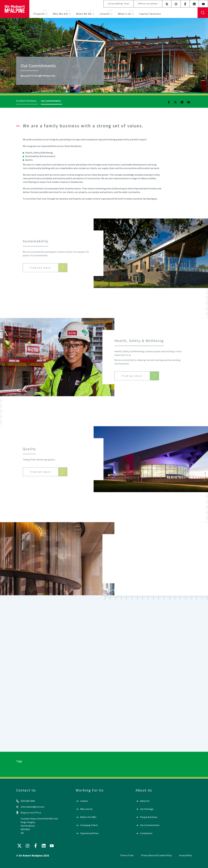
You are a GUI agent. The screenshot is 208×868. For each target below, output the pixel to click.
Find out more (41, 273)
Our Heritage (147, 809)
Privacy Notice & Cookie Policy (156, 855)
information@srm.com (33, 807)
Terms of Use (127, 855)
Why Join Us (86, 809)
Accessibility (186, 855)
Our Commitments (150, 825)
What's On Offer (88, 817)
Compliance (146, 833)
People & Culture (149, 817)
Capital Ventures (150, 14)
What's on (124, 14)
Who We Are (60, 14)
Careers (105, 14)
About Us (145, 801)
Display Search (203, 13)
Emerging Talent (89, 825)
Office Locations (148, 4)
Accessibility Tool (119, 4)
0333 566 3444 (28, 801)
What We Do (84, 14)
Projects (39, 14)
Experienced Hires (89, 833)
